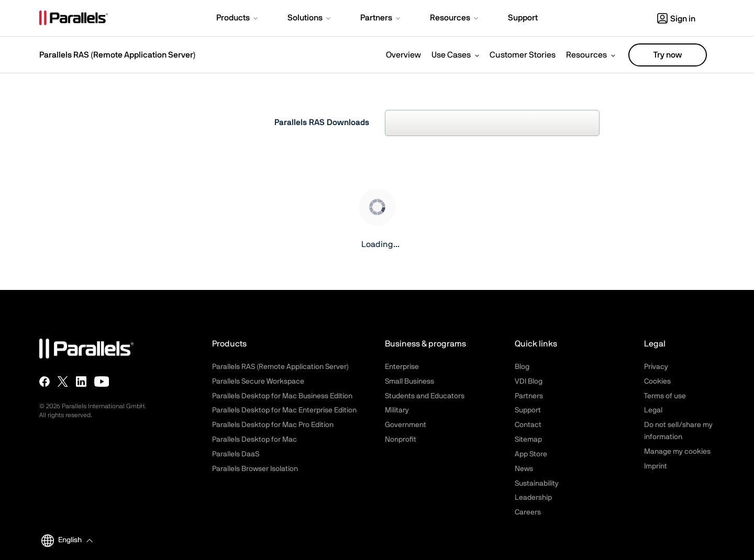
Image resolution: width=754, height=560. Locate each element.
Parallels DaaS (236, 454)
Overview (403, 55)
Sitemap (528, 440)
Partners (529, 396)
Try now (668, 55)
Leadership (533, 498)
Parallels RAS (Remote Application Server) (118, 55)
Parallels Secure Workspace (258, 382)
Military (397, 410)
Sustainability (537, 484)
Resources (586, 55)
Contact (528, 425)
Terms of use (665, 396)
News (524, 469)
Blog (522, 367)
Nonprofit (401, 440)
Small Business (409, 382)
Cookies (657, 382)
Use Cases (451, 55)
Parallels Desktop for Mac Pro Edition (273, 425)
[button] (238, 19)
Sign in (676, 19)
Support (528, 410)
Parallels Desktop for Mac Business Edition (282, 396)
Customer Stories (523, 55)
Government (406, 425)
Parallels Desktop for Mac (254, 440)
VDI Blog (529, 382)
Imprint (656, 466)
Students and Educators (425, 396)
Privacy (656, 367)
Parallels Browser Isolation (255, 469)
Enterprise (402, 367)
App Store (531, 454)
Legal (653, 410)
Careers (528, 512)
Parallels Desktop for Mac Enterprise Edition (284, 410)
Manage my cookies (677, 452)
